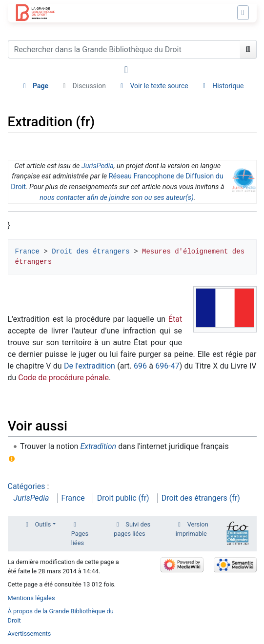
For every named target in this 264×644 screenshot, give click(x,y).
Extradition (98, 446)
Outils (43, 524)
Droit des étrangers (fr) (201, 498)
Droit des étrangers (91, 252)
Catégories (27, 486)
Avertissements (30, 634)
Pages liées (80, 538)
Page (41, 86)
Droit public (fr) (123, 498)
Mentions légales (31, 598)
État (175, 319)
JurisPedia (98, 166)
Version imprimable (192, 529)
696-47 (167, 366)
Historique (228, 86)
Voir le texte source (159, 86)
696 (140, 366)
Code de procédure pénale (63, 378)
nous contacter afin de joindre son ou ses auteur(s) (116, 198)
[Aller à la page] (248, 49)
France (27, 252)
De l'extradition (90, 366)
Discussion (89, 86)
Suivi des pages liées (132, 529)
